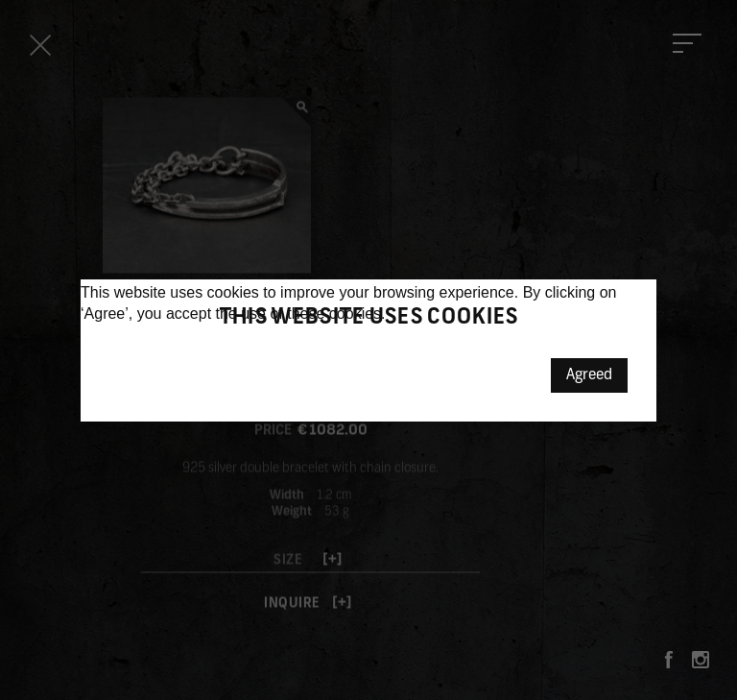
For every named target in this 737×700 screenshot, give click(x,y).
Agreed (589, 375)
